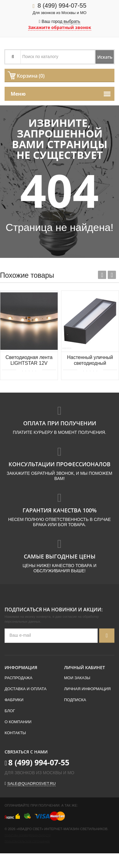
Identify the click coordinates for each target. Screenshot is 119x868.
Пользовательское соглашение (27, 842)
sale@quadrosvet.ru (31, 784)
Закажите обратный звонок (60, 27)
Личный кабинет (85, 667)
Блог (10, 711)
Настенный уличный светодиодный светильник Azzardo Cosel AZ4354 (90, 361)
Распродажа (18, 678)
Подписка (75, 700)
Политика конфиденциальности (28, 835)
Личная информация (87, 689)
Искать (105, 57)
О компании (18, 722)
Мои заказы (77, 678)
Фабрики (14, 700)
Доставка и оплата (25, 689)
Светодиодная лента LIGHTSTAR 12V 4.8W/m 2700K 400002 (29, 361)
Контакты (15, 733)
